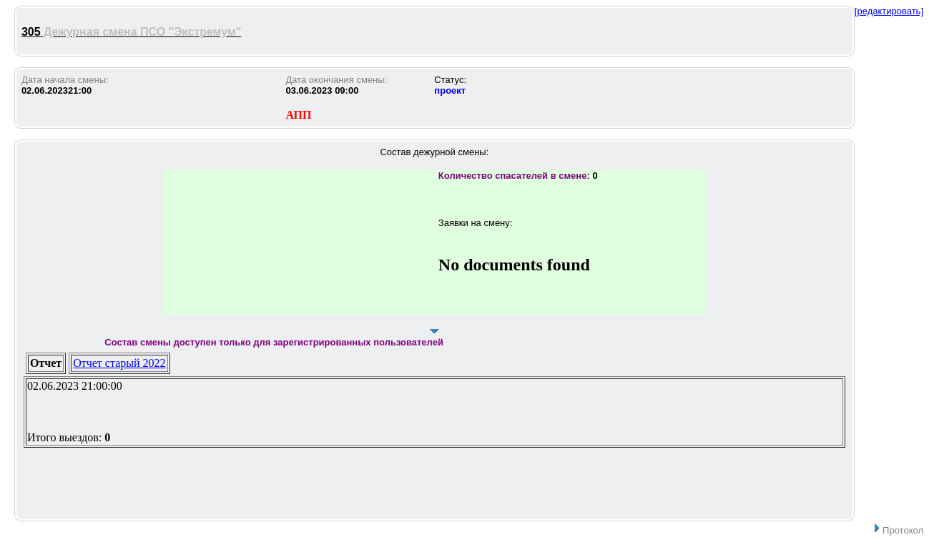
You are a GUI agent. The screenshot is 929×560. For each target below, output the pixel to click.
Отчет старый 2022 (119, 363)
